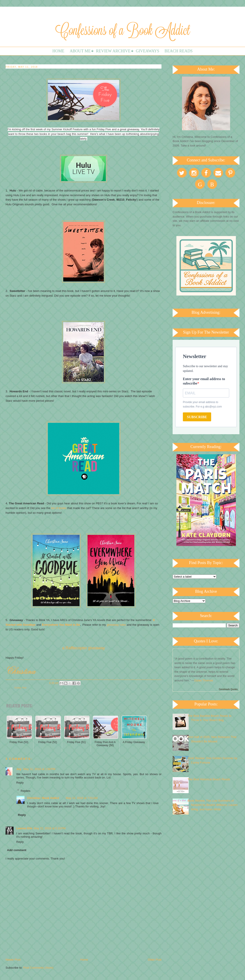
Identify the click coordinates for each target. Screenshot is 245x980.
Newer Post (13, 960)
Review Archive (113, 51)
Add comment (17, 850)
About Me (80, 51)
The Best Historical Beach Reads (209, 779)
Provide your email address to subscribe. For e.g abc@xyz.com (202, 404)
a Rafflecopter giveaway (84, 648)
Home (58, 51)
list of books (58, 508)
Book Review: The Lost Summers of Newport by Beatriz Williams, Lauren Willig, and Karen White (213, 805)
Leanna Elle (24, 828)
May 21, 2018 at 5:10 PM (50, 828)
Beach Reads (179, 51)
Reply (20, 783)
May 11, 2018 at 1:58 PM (39, 769)
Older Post (155, 960)
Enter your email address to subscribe (204, 381)
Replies (26, 791)
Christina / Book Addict (43, 798)
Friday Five (20, 688)
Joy (19, 769)
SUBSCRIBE (197, 417)
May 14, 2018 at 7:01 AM (82, 798)
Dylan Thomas (204, 680)
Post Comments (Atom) (38, 968)
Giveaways (148, 51)
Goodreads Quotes (228, 689)
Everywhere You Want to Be (61, 625)
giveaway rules (116, 625)
